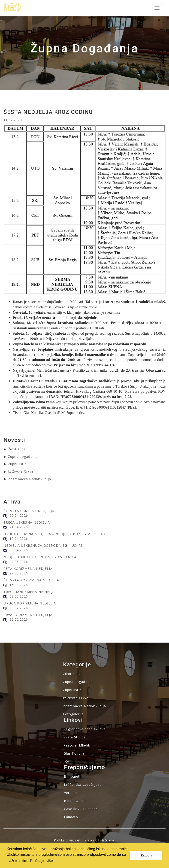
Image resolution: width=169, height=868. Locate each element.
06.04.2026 (19, 550)
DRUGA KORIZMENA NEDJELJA (30, 603)
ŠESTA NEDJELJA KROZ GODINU (48, 112)
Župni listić (17, 464)
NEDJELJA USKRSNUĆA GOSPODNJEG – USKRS (43, 545)
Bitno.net (72, 776)
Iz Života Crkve (21, 471)
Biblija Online (75, 801)
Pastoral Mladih (77, 745)
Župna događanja (23, 457)
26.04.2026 (19, 515)
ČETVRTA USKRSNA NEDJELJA (29, 511)
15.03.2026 (19, 585)
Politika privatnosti (68, 840)
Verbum (70, 793)
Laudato (71, 817)
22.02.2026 (19, 619)
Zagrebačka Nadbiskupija (30, 479)
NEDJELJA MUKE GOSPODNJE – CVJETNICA (40, 557)
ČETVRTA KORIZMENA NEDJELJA (31, 580)
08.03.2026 (19, 596)
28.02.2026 (19, 608)
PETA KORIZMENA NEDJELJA (28, 569)
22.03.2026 (19, 573)
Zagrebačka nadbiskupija (85, 729)
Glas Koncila (74, 753)
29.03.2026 (19, 562)
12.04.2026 (19, 539)
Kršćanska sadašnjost (83, 785)
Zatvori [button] (146, 855)
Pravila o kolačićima (99, 840)
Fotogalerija (73, 714)
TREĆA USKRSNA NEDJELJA (27, 522)
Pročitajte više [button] (42, 861)
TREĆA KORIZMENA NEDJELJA (29, 592)
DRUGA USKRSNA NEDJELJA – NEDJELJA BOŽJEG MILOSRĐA (55, 534)
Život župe (17, 449)
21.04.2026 (19, 527)
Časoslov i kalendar (81, 809)
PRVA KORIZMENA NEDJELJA (28, 615)
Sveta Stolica (75, 737)
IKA (66, 761)
